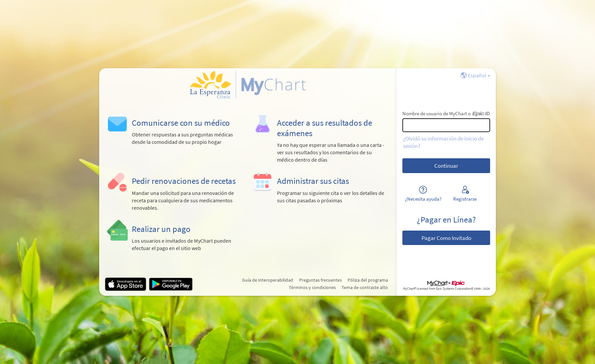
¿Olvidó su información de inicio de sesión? (443, 142)
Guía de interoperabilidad (268, 280)
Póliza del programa (368, 280)
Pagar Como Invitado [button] (446, 238)
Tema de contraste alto (365, 287)
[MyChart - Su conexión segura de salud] (248, 85)
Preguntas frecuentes (321, 280)
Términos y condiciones (312, 287)
